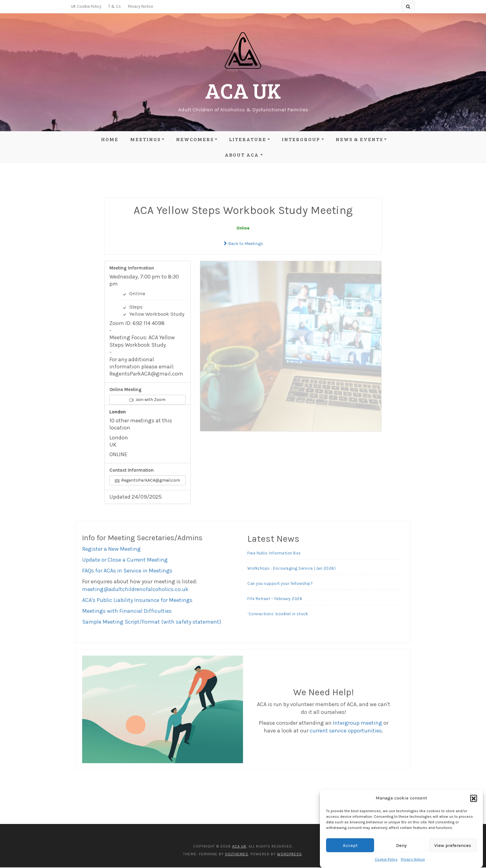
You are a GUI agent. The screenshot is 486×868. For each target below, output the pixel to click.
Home (110, 139)
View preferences (453, 845)
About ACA (242, 155)
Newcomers (195, 139)
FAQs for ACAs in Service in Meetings (127, 571)
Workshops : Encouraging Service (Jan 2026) (292, 569)
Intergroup (301, 139)
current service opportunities (346, 732)
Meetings (145, 139)
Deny (401, 845)
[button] (474, 798)
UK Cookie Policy (86, 6)
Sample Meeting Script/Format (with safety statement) (152, 622)
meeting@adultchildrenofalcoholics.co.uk (135, 590)
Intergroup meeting (358, 724)
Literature (248, 139)
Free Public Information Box (274, 554)
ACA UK (243, 90)
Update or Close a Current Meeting (125, 560)
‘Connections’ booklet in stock (278, 615)
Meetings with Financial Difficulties (127, 612)
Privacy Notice (413, 859)
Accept (350, 845)
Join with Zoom (147, 400)
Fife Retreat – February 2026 (275, 600)
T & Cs (115, 6)
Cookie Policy (386, 859)
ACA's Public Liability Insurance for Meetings (137, 601)
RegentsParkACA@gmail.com (148, 481)
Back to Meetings (243, 244)
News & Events (359, 139)
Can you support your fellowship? (280, 584)
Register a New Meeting (111, 550)
